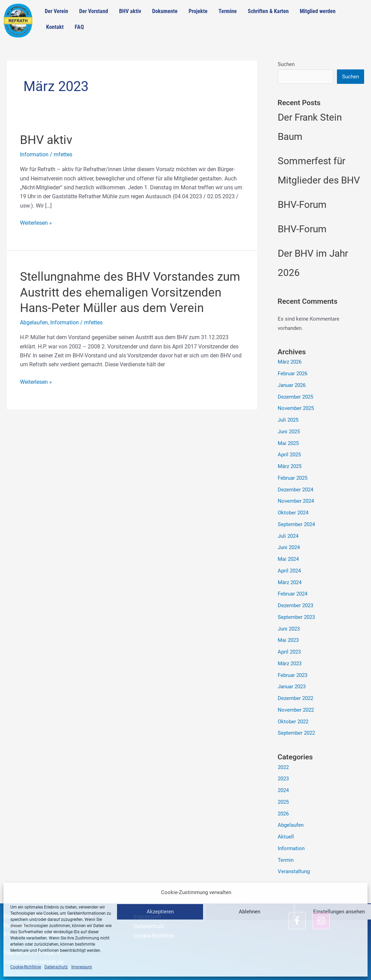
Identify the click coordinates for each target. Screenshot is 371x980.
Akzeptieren (160, 912)
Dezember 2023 (295, 605)
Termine (228, 11)
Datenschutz (56, 967)
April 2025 (289, 455)
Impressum (82, 967)
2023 (283, 779)
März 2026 (290, 362)
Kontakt (55, 27)
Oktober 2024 (293, 513)
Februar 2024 (293, 594)
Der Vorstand (94, 11)
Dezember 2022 (295, 698)
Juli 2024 (288, 536)
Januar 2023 (292, 687)
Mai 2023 (288, 640)
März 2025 (290, 466)
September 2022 (296, 733)
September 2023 (296, 617)
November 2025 (296, 408)
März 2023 (290, 664)
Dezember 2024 (295, 490)
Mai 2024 (288, 559)
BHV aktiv (130, 11)
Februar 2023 (293, 675)
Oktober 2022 (293, 722)
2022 (283, 767)
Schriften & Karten (268, 11)
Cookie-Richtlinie (26, 967)
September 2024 (296, 524)
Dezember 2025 (295, 397)
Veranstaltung (294, 871)
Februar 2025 (293, 478)
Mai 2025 (288, 443)
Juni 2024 (289, 547)
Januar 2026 (292, 385)
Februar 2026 (293, 374)
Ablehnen (250, 912)
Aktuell (286, 837)
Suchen (286, 64)
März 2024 (290, 582)
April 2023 (289, 652)
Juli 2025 (288, 420)
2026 (283, 814)
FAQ (79, 27)
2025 (283, 802)
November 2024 (296, 501)
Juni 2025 (289, 432)
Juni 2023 (289, 629)
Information (34, 154)
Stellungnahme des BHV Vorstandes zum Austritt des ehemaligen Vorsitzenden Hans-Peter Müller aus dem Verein (130, 292)
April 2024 (289, 571)
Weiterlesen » (36, 222)
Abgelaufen (34, 322)
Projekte (198, 11)
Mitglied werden (318, 11)
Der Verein (56, 11)
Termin (286, 860)
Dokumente (165, 11)
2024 (283, 790)
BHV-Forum (302, 205)
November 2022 (296, 710)
